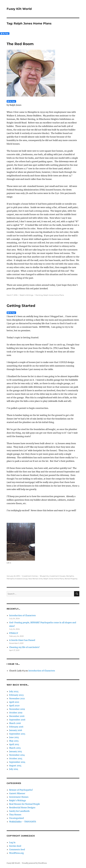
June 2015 (14, 737)
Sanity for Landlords (19, 811)
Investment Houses (57, 576)
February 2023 (16, 695)
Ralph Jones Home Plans (54, 295)
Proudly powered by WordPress (34, 863)
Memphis (70, 576)
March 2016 (15, 723)
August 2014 (15, 766)
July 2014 (14, 769)
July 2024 (14, 691)
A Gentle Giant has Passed (22, 640)
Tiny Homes (15, 815)
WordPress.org (16, 853)
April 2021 (14, 702)
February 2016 (16, 727)
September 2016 (17, 720)
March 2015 (15, 748)
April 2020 (14, 706)
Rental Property (71, 579)
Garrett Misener (17, 793)
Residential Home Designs (22, 808)
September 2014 (17, 762)
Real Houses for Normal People (25, 804)
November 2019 (17, 709)
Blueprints (44, 576)
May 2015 (14, 741)
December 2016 (17, 716)
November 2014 (17, 755)
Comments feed (17, 849)
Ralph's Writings (26, 295)
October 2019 (16, 713)
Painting (39, 295)
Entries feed (15, 846)
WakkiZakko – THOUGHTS (23, 822)
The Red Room (20, 44)
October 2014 (16, 758)
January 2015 (16, 751)
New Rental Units (36, 579)
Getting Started (21, 306)
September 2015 (17, 734)
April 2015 (14, 744)
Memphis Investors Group (17, 579)
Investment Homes (30, 576)
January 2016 (16, 730)
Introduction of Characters (22, 615)
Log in (12, 842)
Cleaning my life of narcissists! (24, 647)
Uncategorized (16, 818)
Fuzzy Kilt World (19, 9)
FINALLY (14, 633)
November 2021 (17, 698)
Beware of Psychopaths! (21, 790)
